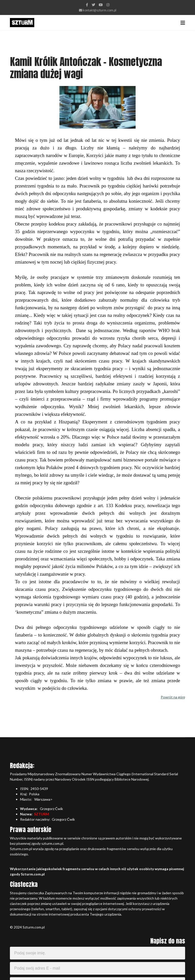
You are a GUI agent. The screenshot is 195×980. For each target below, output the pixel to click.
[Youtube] (101, 5)
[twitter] (93, 5)
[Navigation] (183, 23)
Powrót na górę (173, 697)
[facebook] (87, 5)
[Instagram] (108, 5)
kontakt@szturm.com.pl (100, 10)
